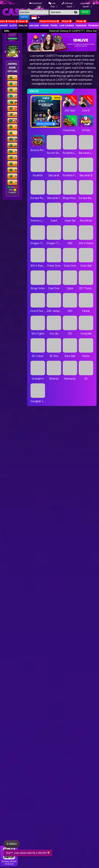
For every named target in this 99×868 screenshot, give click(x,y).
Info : (7, 31)
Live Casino (67, 25)
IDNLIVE (23, 25)
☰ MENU (12, 844)
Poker (45, 25)
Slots (13, 25)
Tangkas (81, 25)
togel (54, 25)
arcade (34, 25)
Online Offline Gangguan (12, 190)
